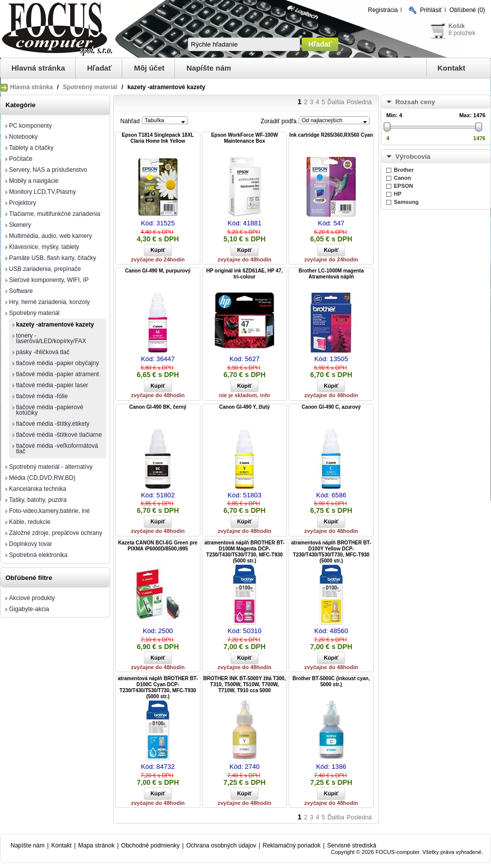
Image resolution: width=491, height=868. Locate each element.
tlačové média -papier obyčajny (57, 363)
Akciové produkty (32, 598)
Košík (457, 26)
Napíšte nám (209, 68)
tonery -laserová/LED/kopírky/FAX (51, 338)
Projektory (23, 203)
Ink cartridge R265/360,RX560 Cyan (331, 135)
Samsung (406, 202)
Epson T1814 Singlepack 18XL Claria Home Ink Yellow (158, 138)
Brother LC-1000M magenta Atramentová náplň (331, 274)
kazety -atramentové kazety (55, 325)
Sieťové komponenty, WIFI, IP (49, 280)
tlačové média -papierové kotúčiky (50, 410)
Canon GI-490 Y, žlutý (245, 407)
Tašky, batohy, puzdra (38, 500)
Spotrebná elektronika (38, 555)
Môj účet (149, 68)
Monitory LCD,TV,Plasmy (43, 192)
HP (398, 194)
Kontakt (451, 68)
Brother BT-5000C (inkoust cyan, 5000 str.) (331, 681)
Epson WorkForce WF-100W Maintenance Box (244, 138)
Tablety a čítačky (31, 148)
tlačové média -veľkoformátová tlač (57, 449)
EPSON (404, 186)
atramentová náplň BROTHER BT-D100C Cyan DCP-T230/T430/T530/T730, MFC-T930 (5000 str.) (158, 687)
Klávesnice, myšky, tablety (44, 247)
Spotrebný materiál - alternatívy (51, 467)
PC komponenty (30, 126)
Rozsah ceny (415, 102)
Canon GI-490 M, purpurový (158, 271)
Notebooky (23, 137)
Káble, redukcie (30, 522)
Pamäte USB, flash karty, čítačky (53, 258)
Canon (402, 178)
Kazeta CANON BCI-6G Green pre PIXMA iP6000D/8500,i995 (158, 546)
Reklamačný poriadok (291, 845)
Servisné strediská (352, 845)
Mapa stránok (96, 845)
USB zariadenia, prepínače (45, 269)
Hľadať (100, 68)
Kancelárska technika (38, 489)
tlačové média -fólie (42, 396)
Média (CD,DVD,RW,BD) (42, 478)
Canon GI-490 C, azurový (331, 407)
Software (21, 291)
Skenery (20, 225)
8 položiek (462, 33)
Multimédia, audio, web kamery (50, 236)
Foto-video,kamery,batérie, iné (49, 511)
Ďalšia (336, 102)
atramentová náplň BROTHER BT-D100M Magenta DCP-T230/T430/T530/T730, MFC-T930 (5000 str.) (244, 552)
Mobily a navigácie (34, 181)
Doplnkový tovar (31, 544)
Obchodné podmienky (151, 845)
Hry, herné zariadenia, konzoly (49, 302)
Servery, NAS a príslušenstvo (48, 170)
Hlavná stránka (38, 68)
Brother (404, 170)
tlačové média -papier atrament (57, 374)
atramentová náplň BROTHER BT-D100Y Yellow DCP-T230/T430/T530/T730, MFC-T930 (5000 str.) (331, 552)
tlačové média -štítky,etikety (53, 424)
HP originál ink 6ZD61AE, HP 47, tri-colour (244, 274)
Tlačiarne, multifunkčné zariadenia (55, 214)
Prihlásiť (431, 10)
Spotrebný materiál (90, 87)
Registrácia (383, 10)
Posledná (359, 102)
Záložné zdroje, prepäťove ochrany (56, 533)
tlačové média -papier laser (52, 385)
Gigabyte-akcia (29, 609)
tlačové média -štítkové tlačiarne (59, 435)
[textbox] (244, 44)
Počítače (21, 159)
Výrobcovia (413, 157)
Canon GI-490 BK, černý (158, 407)
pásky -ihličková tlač (43, 352)
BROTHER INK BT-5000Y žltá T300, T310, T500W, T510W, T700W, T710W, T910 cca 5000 (245, 684)
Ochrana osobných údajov (221, 845)
